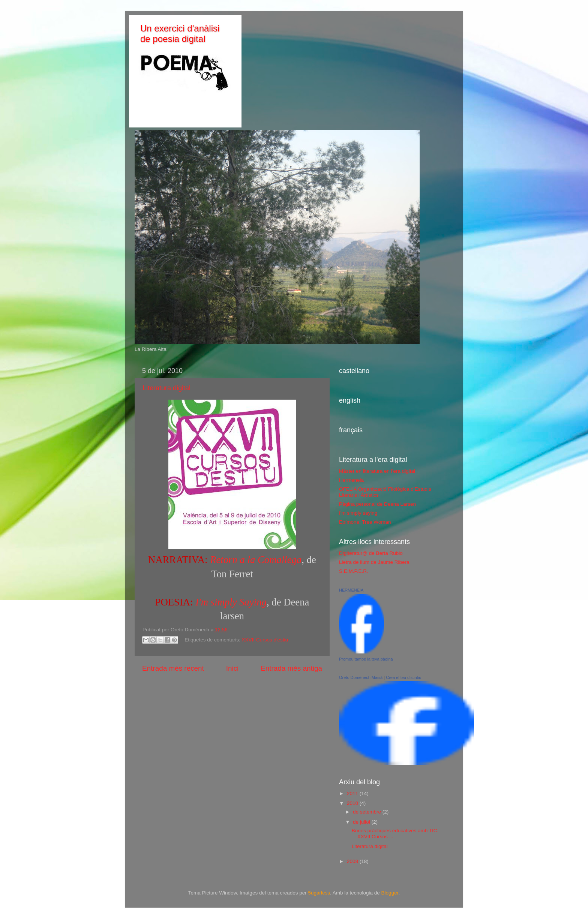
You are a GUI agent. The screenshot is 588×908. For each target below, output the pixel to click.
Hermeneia (351, 480)
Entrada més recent (173, 668)
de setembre (368, 812)
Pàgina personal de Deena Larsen (377, 504)
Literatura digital (166, 388)
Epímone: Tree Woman (365, 522)
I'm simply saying (358, 513)
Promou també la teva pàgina (366, 659)
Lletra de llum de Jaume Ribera (374, 562)
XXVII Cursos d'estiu (265, 640)
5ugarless (319, 893)
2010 (353, 803)
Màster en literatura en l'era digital (377, 471)
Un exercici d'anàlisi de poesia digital (180, 34)
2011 (353, 793)
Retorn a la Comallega (256, 560)
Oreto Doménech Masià (361, 677)
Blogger (390, 893)
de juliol (362, 822)
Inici (232, 668)
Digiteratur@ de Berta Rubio (371, 553)
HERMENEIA (351, 590)
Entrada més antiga (291, 668)
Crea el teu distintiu (403, 677)
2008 (353, 861)
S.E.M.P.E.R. (354, 571)
